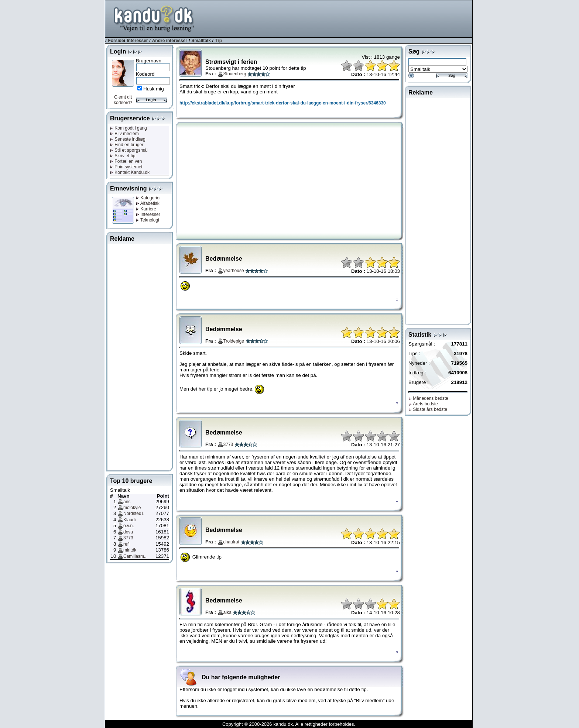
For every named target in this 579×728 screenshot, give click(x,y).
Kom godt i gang (129, 128)
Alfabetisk (148, 203)
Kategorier (148, 198)
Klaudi (129, 520)
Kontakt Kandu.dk (130, 172)
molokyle (132, 508)
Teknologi (148, 220)
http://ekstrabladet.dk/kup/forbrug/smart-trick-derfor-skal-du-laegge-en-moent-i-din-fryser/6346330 (283, 103)
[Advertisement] (338, 18)
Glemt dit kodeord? (123, 100)
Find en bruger (127, 145)
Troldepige (234, 341)
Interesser (137, 41)
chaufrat (231, 542)
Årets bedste (423, 404)
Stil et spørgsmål (129, 150)
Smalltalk (201, 41)
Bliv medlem (124, 134)
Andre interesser (170, 41)
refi (126, 544)
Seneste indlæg (128, 139)
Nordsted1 (133, 514)
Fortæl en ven (126, 161)
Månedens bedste (428, 398)
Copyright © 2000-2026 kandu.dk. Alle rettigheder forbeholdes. (289, 724)
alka (227, 612)
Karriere (146, 209)
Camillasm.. (135, 556)
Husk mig (154, 89)
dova (128, 532)
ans (127, 502)
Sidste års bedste (428, 409)
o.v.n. (129, 526)
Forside (116, 41)
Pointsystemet (126, 167)
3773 (128, 538)
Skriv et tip (123, 156)
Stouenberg (235, 74)
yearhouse (234, 271)
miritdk (130, 550)
